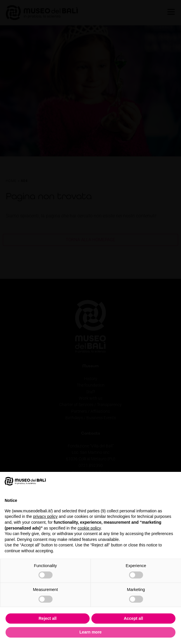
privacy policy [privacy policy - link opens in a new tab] (45, 516)
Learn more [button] (90, 632)
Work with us (91, 398)
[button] (173, 481)
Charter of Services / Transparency (90, 405)
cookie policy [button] (89, 528)
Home (11, 181)
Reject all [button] (47, 618)
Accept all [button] (133, 618)
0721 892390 (91, 465)
